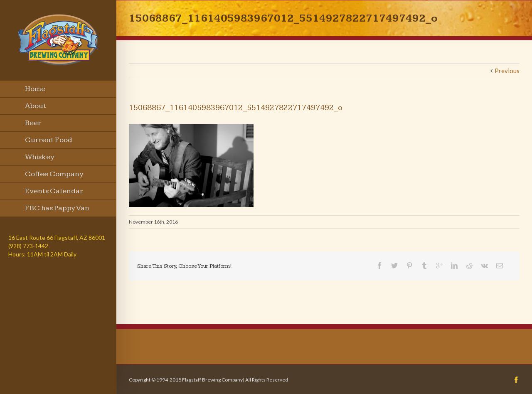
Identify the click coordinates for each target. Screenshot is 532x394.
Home (35, 89)
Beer (33, 123)
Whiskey (40, 157)
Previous (507, 71)
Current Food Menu (49, 142)
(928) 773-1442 (28, 246)
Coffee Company (54, 174)
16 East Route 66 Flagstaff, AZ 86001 (57, 238)
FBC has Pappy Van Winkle (57, 210)
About (36, 106)
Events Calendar (54, 191)
